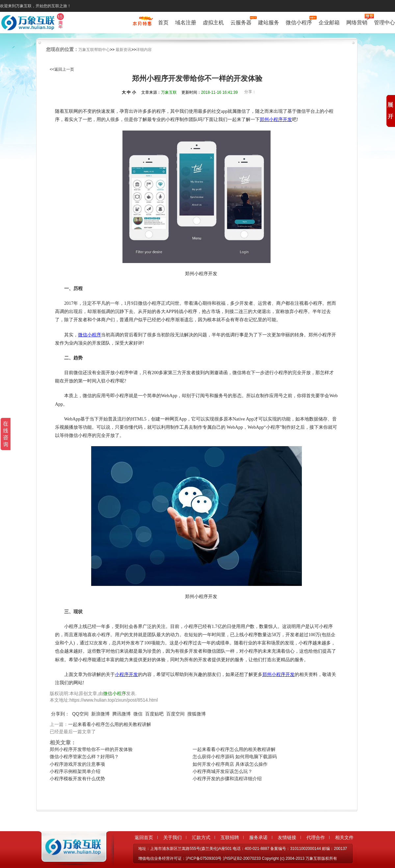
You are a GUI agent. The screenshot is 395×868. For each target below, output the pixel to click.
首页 (163, 23)
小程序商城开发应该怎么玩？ (223, 771)
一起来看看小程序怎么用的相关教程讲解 (110, 724)
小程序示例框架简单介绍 (75, 771)
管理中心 (384, 23)
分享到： (60, 714)
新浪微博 (100, 714)
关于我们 (172, 837)
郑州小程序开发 (276, 120)
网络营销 (357, 22)
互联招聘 (230, 837)
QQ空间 (80, 714)
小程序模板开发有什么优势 (77, 779)
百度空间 (175, 714)
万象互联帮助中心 (94, 50)
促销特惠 (142, 24)
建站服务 (269, 23)
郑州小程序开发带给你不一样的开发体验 (91, 749)
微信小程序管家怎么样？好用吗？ (84, 757)
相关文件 (344, 837)
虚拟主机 (213, 23)
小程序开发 (126, 675)
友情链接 (287, 837)
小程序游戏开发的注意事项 (77, 764)
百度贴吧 (154, 714)
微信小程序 (299, 22)
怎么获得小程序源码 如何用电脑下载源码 (235, 757)
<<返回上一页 (62, 69)
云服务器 (241, 22)
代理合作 (316, 837)
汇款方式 (201, 837)
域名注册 (186, 23)
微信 (138, 714)
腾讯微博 (121, 714)
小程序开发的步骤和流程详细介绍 (227, 779)
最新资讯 (123, 50)
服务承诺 (258, 837)
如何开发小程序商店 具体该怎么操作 (230, 764)
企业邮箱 (329, 23)
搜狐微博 (197, 714)
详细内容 (144, 50)
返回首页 (144, 837)
